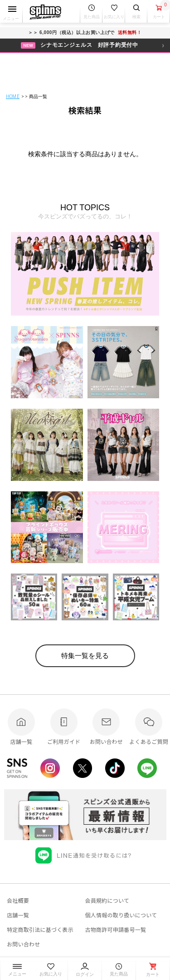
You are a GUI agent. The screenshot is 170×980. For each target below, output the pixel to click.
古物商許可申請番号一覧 (116, 929)
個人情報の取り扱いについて (121, 915)
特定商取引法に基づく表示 (40, 929)
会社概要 (18, 900)
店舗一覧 (18, 915)
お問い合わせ (23, 944)
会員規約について (107, 900)
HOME (13, 97)
